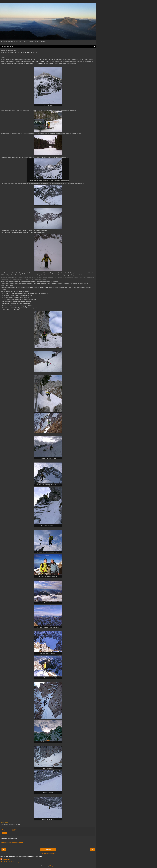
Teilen (4, 833)
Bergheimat (6, 859)
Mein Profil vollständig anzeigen (11, 862)
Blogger (52, 866)
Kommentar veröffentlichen (12, 843)
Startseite (48, 850)
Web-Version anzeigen (48, 853)
